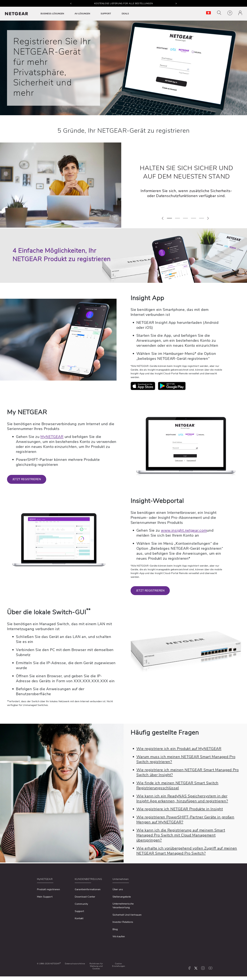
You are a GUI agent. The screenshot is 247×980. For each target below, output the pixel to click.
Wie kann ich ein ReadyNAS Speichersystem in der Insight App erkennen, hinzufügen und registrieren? (182, 799)
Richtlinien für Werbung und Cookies (96, 966)
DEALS (125, 14)
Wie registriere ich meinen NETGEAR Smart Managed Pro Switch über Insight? (188, 772)
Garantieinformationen (88, 889)
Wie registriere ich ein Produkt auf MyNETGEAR (179, 749)
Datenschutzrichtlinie (75, 964)
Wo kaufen (119, 937)
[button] (71, 3)
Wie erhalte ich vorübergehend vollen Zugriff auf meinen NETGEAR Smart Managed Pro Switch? (187, 851)
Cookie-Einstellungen (119, 965)
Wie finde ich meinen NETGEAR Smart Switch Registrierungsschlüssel (177, 785)
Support (79, 911)
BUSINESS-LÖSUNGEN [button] (52, 14)
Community (81, 904)
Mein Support (45, 897)
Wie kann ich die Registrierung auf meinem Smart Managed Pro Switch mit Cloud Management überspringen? (181, 835)
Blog (115, 929)
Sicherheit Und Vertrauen (127, 915)
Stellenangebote (122, 897)
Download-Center (85, 897)
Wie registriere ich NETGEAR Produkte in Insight (180, 809)
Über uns (118, 889)
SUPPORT (106, 14)
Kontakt (79, 918)
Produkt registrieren (48, 889)
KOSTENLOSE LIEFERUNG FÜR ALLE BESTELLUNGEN (124, 4)
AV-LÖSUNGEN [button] (82, 14)
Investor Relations (123, 922)
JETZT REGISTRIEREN (27, 479)
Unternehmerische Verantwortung (123, 906)
